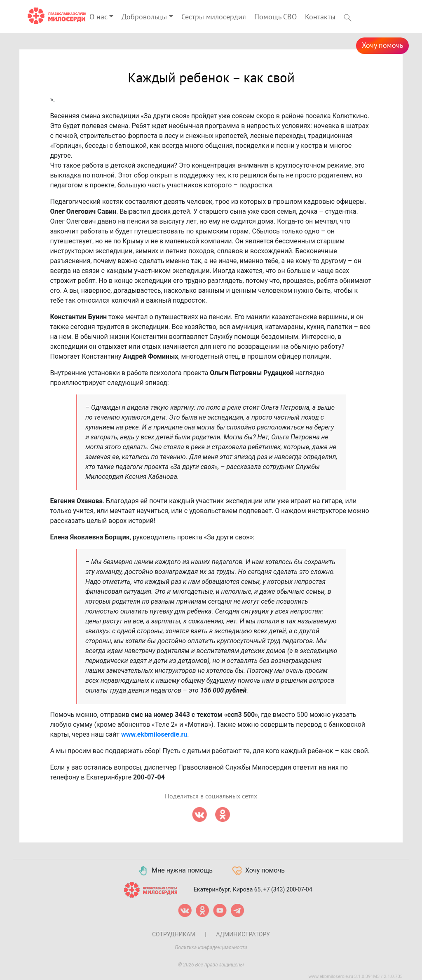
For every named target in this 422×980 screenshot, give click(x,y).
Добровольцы (144, 17)
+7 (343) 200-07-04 (288, 889)
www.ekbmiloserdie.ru (154, 734)
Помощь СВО (275, 17)
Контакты (320, 17)
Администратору (243, 934)
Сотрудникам (174, 934)
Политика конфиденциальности (211, 947)
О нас (98, 17)
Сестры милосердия (214, 17)
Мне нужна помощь (175, 871)
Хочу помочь (382, 45)
